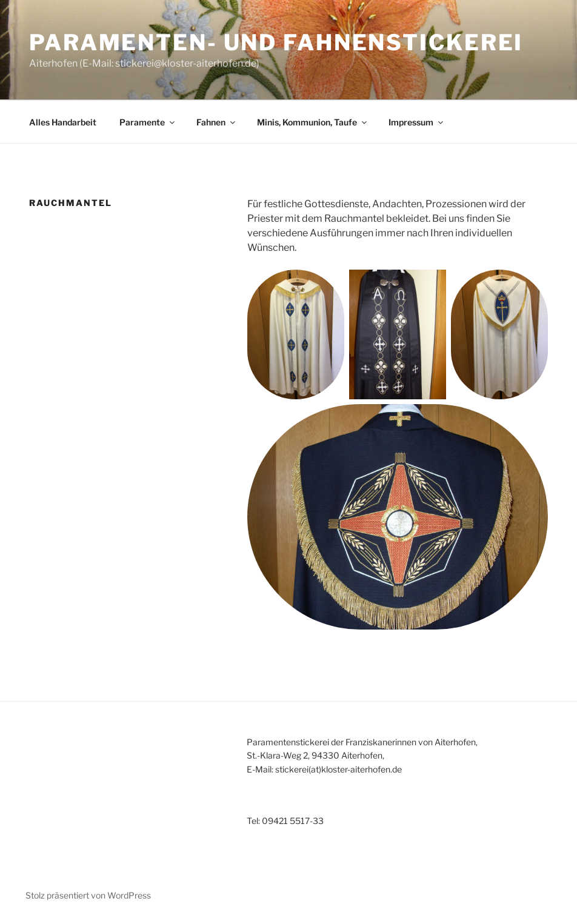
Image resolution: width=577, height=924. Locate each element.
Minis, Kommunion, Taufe (313, 122)
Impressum (417, 122)
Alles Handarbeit (63, 122)
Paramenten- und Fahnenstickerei (276, 42)
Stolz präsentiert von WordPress (88, 895)
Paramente (148, 122)
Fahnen (217, 122)
